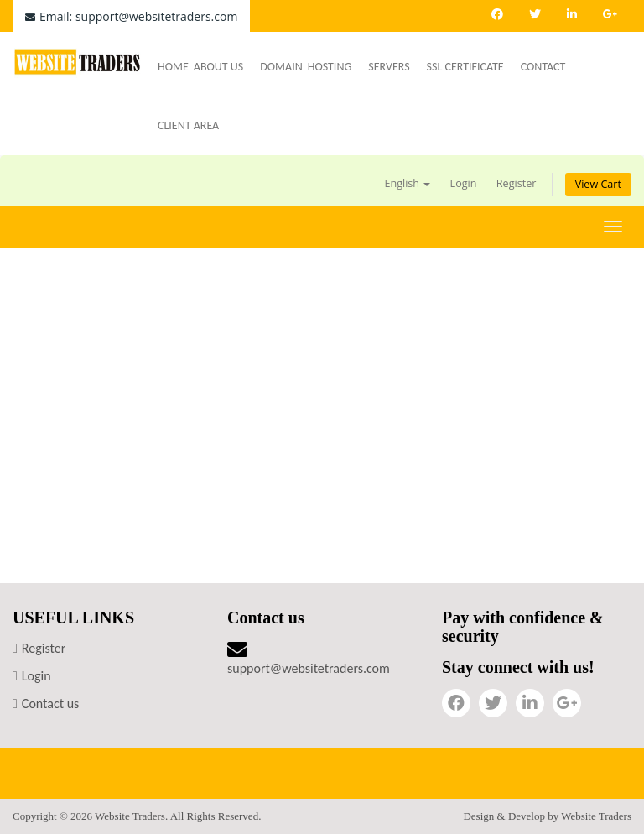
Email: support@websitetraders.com (131, 16)
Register (517, 183)
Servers (395, 67)
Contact (543, 67)
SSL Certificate (471, 67)
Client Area (188, 125)
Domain (281, 67)
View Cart (598, 184)
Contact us (50, 704)
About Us (224, 67)
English (407, 183)
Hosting (336, 67)
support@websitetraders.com (309, 668)
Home (173, 67)
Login (464, 183)
